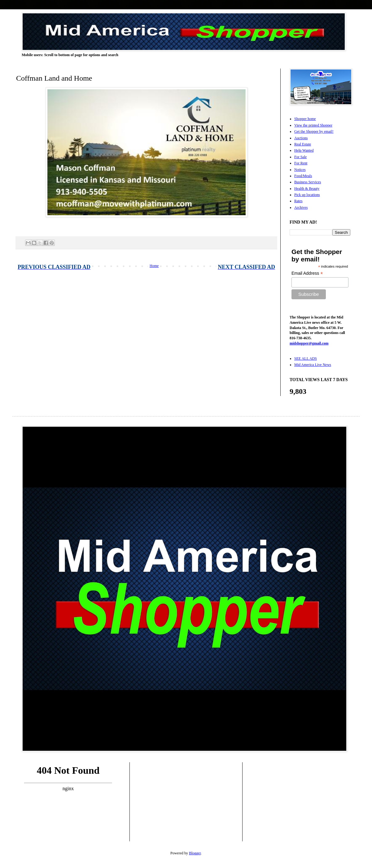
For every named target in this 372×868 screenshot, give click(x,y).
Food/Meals (303, 176)
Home (154, 266)
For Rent (301, 163)
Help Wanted (304, 150)
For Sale (300, 157)
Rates (298, 201)
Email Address (307, 273)
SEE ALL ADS (306, 358)
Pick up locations (307, 195)
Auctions (301, 138)
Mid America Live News (313, 365)
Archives (301, 207)
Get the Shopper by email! (314, 131)
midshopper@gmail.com (309, 343)
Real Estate (303, 144)
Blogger (195, 853)
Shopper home (305, 119)
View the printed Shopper (313, 125)
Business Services (308, 182)
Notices (300, 170)
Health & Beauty (307, 189)
